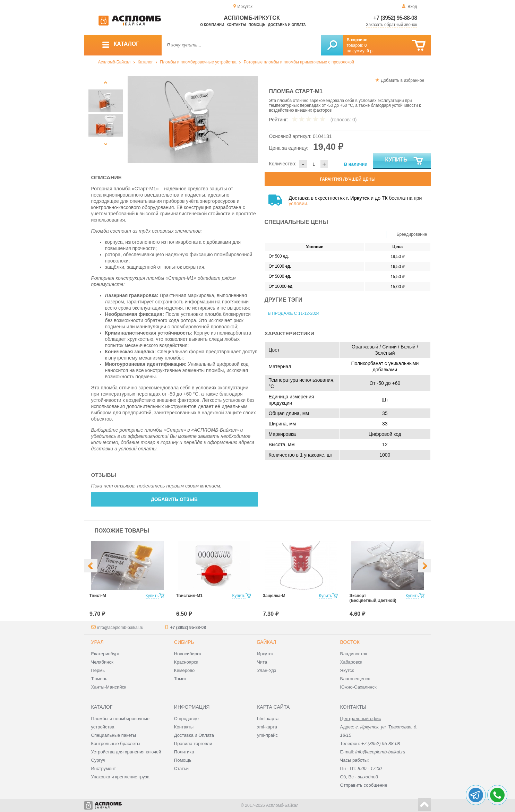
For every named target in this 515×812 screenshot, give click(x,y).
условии (298, 204)
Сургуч (98, 760)
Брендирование (412, 234)
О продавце (186, 719)
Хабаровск (351, 662)
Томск (180, 679)
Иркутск (265, 654)
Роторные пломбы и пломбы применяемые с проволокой (299, 62)
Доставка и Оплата (194, 735)
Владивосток (354, 654)
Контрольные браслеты (116, 744)
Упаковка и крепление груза (120, 777)
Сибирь (184, 642)
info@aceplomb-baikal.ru (121, 628)
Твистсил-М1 (189, 596)
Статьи (181, 768)
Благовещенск (355, 679)
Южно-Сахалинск (358, 687)
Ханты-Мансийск (109, 687)
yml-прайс (267, 735)
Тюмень (99, 679)
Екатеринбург (105, 654)
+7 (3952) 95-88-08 (395, 18)
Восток (350, 642)
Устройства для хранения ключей (126, 752)
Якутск (347, 670)
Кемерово (184, 670)
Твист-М (98, 596)
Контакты (236, 25)
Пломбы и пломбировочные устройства (198, 62)
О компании (212, 25)
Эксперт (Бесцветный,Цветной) (373, 598)
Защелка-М (274, 596)
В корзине (357, 40)
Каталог (145, 62)
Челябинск (102, 662)
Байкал (267, 642)
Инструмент (104, 768)
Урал (97, 642)
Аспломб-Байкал (114, 62)
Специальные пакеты (114, 735)
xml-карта (267, 727)
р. (370, 51)
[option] (193, 120)
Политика (184, 752)
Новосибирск (188, 654)
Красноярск (186, 662)
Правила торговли (193, 744)
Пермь (98, 670)
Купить (404, 161)
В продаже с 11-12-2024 (294, 313)
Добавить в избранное (402, 80)
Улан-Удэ (267, 670)
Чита (262, 662)
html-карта (268, 719)
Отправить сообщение (364, 785)
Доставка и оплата (287, 25)
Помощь (257, 25)
